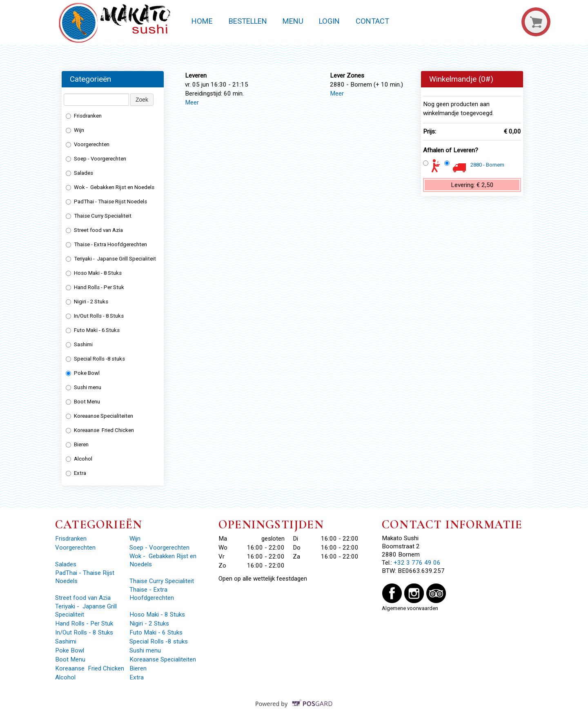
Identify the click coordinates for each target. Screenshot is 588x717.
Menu (293, 21)
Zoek (142, 100)
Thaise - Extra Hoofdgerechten (106, 244)
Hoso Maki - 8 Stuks (94, 273)
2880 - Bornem (487, 165)
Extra (77, 473)
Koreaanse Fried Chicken (100, 430)
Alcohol (79, 459)
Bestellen (248, 21)
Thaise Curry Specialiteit (99, 216)
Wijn (75, 130)
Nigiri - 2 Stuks (87, 302)
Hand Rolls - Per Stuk (95, 287)
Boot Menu (83, 402)
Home (202, 21)
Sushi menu (84, 387)
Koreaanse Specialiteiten (99, 416)
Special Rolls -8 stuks (95, 359)
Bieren (77, 444)
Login (329, 21)
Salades (79, 173)
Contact (372, 21)
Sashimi (80, 344)
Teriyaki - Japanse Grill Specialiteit (111, 259)
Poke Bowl (83, 373)
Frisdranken (84, 116)
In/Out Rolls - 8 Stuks (95, 316)
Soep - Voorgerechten (96, 159)
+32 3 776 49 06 (417, 563)
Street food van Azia (95, 230)
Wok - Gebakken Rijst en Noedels (111, 187)
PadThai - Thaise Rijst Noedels (107, 202)
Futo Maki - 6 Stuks (93, 330)
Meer (192, 102)
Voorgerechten (88, 144)
